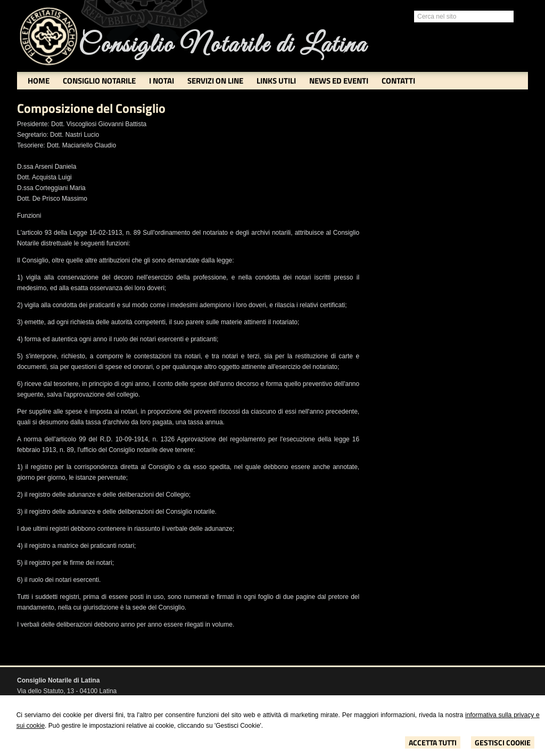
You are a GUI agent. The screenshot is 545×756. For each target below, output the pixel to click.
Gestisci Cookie (503, 742)
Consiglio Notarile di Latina (222, 46)
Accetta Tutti (433, 742)
